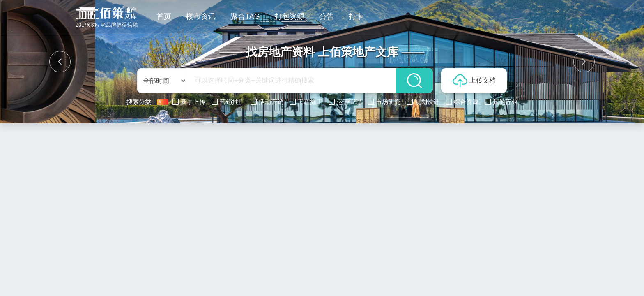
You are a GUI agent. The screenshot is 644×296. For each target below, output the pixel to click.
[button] (60, 62)
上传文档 (474, 81)
